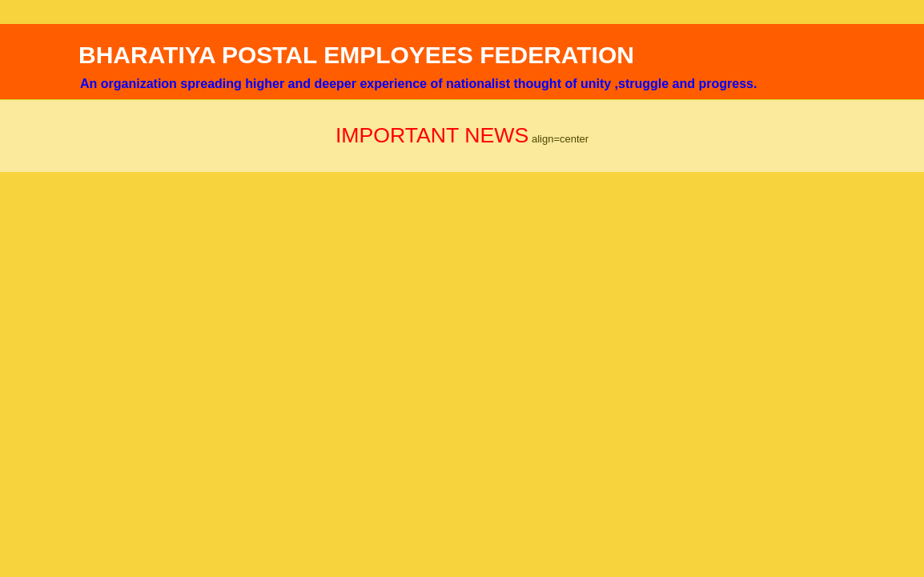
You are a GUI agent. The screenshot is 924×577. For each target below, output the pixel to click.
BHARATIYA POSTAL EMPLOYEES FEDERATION (356, 55)
